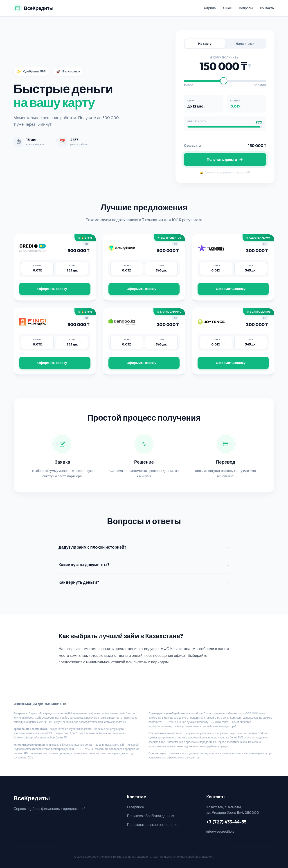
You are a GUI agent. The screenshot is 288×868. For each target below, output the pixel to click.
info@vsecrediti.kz (220, 831)
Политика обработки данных (150, 816)
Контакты (267, 8)
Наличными (245, 44)
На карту (205, 44)
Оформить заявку (52, 289)
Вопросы (246, 8)
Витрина (209, 8)
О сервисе (135, 807)
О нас (227, 8)
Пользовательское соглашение (153, 825)
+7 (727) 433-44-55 (226, 822)
